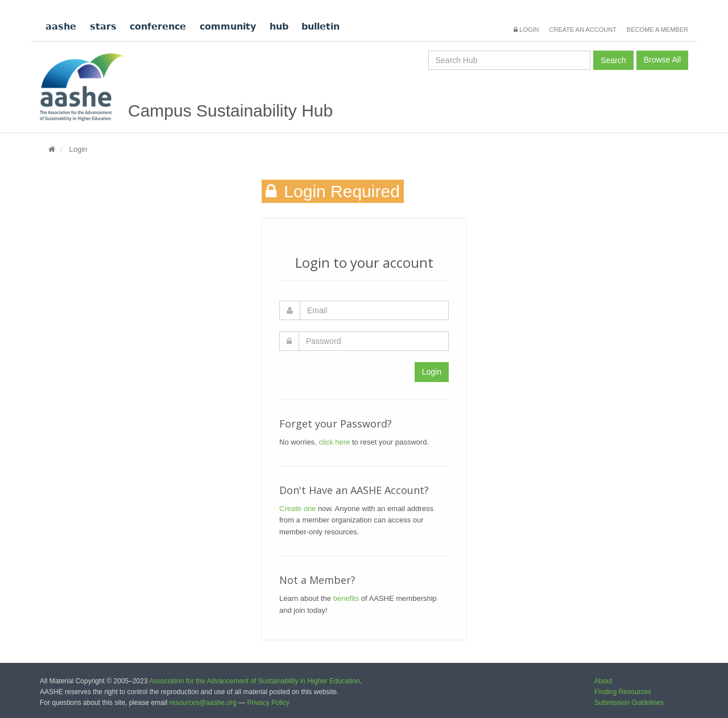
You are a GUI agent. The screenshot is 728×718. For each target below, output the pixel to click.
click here (334, 442)
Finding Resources (623, 692)
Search (613, 60)
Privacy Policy (268, 703)
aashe (61, 26)
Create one (297, 509)
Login (526, 30)
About (603, 681)
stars (103, 26)
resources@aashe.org (202, 703)
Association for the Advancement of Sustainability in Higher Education (254, 681)
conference (158, 26)
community (228, 26)
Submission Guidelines (629, 703)
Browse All (662, 60)
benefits (346, 598)
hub (279, 26)
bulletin (320, 26)
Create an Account (583, 30)
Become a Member (657, 30)
